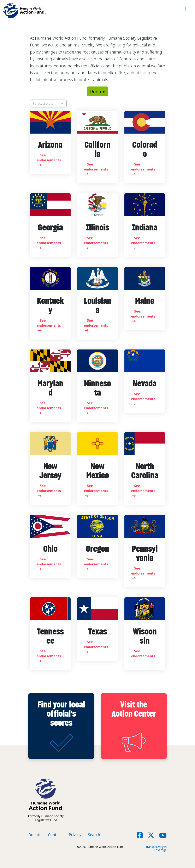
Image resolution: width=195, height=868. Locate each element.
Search (94, 835)
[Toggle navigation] (186, 11)
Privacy (75, 835)
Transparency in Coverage (156, 848)
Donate (98, 91)
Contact (55, 835)
